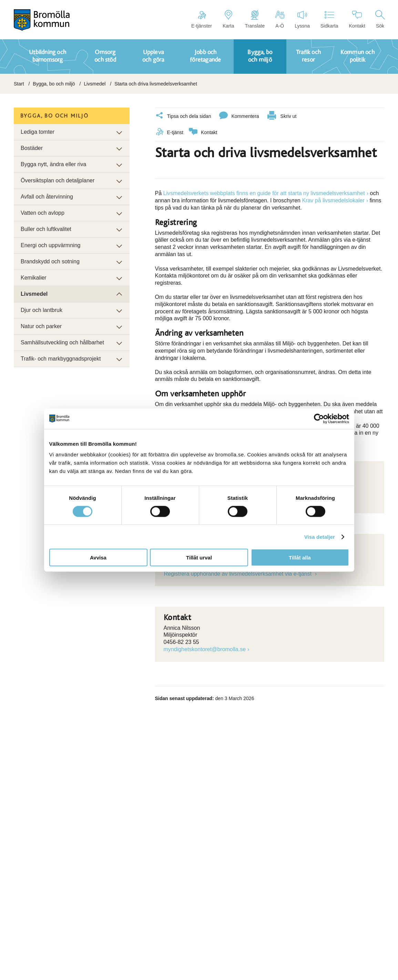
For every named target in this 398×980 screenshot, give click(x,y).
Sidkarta (329, 19)
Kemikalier (34, 278)
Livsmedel (95, 84)
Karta (228, 19)
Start (19, 84)
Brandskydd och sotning (50, 261)
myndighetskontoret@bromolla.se (205, 649)
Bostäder (32, 148)
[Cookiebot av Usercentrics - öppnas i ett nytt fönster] (319, 418)
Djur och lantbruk (42, 310)
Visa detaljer (320, 537)
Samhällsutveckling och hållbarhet (62, 342)
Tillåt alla (300, 558)
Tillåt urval (199, 558)
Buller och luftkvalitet (46, 229)
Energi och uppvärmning (50, 245)
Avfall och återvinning (47, 197)
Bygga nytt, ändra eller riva (53, 164)
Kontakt (357, 19)
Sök (380, 19)
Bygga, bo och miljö (54, 84)
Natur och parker (41, 326)
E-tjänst (169, 132)
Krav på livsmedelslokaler (333, 200)
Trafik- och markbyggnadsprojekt (61, 359)
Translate (255, 19)
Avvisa (98, 558)
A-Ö (280, 19)
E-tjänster (202, 19)
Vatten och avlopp (43, 213)
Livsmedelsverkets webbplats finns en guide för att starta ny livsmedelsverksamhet (264, 193)
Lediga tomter (38, 132)
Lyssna (302, 19)
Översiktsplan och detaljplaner (58, 180)
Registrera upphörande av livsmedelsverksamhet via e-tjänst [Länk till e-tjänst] (239, 573)
